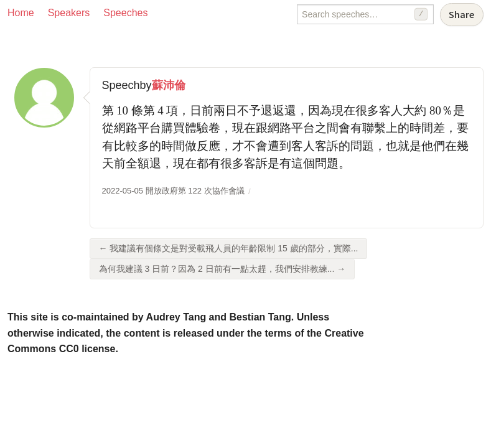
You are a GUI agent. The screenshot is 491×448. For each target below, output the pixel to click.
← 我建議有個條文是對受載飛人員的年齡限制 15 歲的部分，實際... (229, 248)
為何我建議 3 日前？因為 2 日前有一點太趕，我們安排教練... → (222, 269)
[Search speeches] (365, 14)
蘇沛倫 (169, 85)
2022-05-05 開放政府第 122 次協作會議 (173, 191)
